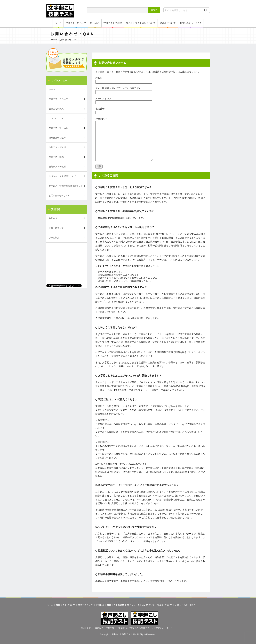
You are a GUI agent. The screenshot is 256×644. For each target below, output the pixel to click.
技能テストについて (76, 23)
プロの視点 (54, 238)
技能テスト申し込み (58, 128)
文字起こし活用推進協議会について (66, 186)
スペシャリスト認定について (141, 23)
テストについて (56, 228)
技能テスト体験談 (57, 147)
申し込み (95, 23)
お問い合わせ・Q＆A (191, 23)
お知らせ (53, 218)
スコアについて (56, 118)
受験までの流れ (56, 109)
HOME (54, 40)
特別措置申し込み (57, 138)
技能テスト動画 (56, 157)
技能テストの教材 (113, 23)
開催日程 (100, 605)
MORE (154, 10)
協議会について (168, 23)
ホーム (58, 23)
